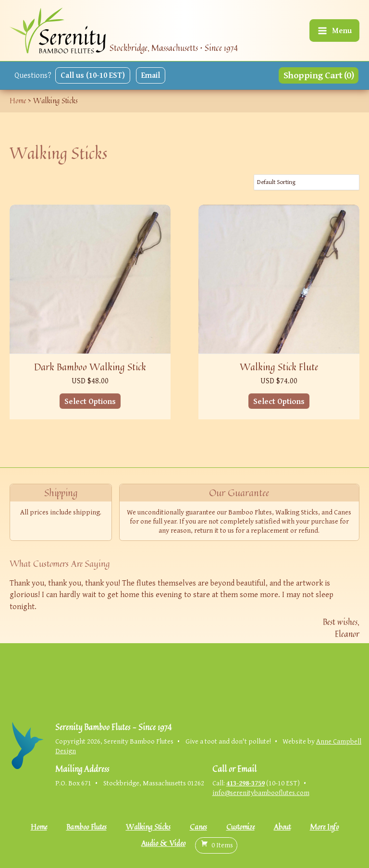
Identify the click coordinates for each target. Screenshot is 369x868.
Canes (198, 827)
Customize (240, 827)
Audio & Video (163, 843)
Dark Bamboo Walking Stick (90, 367)
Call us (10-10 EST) (93, 75)
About (282, 827)
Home (39, 827)
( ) (216, 845)
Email (151, 75)
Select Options (90, 401)
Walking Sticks (148, 827)
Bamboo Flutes (86, 827)
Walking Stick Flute (279, 367)
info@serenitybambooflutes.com (261, 792)
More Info (324, 827)
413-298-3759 (246, 783)
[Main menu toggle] (334, 31)
